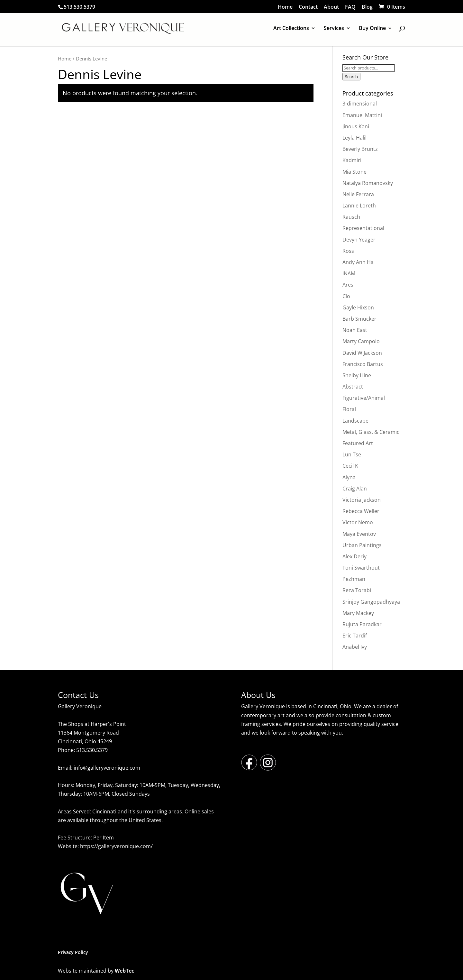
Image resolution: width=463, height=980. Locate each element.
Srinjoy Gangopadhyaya (371, 602)
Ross (348, 251)
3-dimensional (360, 104)
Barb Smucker (359, 319)
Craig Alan (355, 489)
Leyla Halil (354, 138)
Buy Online (372, 29)
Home (285, 7)
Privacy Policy (73, 952)
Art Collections (291, 29)
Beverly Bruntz (360, 149)
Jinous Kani (356, 126)
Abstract (353, 387)
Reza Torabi (357, 590)
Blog (367, 7)
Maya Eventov (359, 534)
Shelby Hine (357, 375)
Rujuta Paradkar (362, 624)
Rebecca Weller (361, 511)
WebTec (124, 971)
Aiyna (349, 477)
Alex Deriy (354, 556)
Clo (346, 296)
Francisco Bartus (363, 364)
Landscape (355, 421)
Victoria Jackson (362, 500)
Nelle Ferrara (358, 194)
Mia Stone (354, 172)
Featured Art (358, 443)
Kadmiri (352, 160)
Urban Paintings (362, 545)
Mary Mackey (358, 613)
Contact (308, 7)
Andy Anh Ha (358, 262)
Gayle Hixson (358, 307)
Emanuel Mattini (362, 115)
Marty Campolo (361, 341)
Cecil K (350, 466)
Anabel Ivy (355, 647)
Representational (363, 228)
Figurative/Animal (364, 398)
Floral (349, 409)
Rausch (351, 217)
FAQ (350, 7)
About (331, 7)
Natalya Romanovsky (368, 183)
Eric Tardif (355, 636)
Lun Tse (352, 454)
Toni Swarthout (361, 568)
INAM (349, 273)
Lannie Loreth (359, 206)
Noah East (355, 330)
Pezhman (354, 579)
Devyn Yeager (359, 240)
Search (351, 77)
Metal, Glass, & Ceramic (371, 432)
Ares (348, 285)
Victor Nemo (358, 522)
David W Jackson (362, 353)
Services (334, 29)
